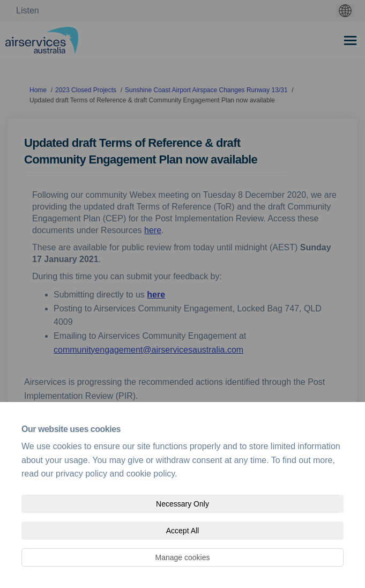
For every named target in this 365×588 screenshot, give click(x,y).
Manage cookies (183, 557)
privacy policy (81, 474)
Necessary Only (182, 504)
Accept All (182, 531)
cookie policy (151, 474)
